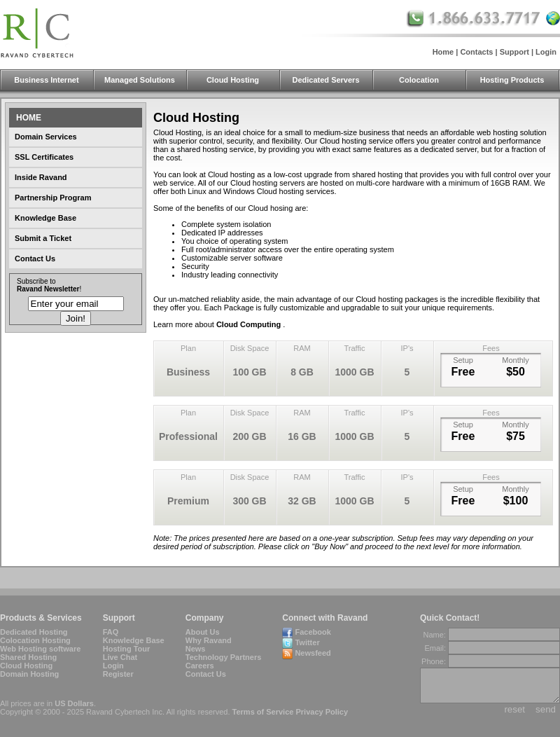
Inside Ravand (41, 177)
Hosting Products (512, 80)
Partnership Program (53, 198)
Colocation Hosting (35, 640)
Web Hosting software (40, 649)
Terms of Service (263, 712)
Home (443, 52)
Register (118, 674)
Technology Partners (224, 657)
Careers (200, 666)
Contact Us (35, 259)
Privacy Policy (322, 712)
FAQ (111, 632)
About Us (203, 632)
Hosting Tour (127, 649)
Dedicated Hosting (34, 632)
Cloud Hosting (233, 80)
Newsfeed (313, 653)
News (196, 649)
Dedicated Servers (326, 80)
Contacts (476, 52)
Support (514, 52)
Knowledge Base (45, 218)
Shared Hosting (28, 657)
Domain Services (46, 137)
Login (546, 52)
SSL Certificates (44, 157)
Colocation (419, 80)
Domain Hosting (29, 674)
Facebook (313, 632)
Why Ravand (209, 640)
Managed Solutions (140, 80)
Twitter (307, 642)
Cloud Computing (250, 324)
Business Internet (46, 80)
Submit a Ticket (43, 238)
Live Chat (120, 657)
